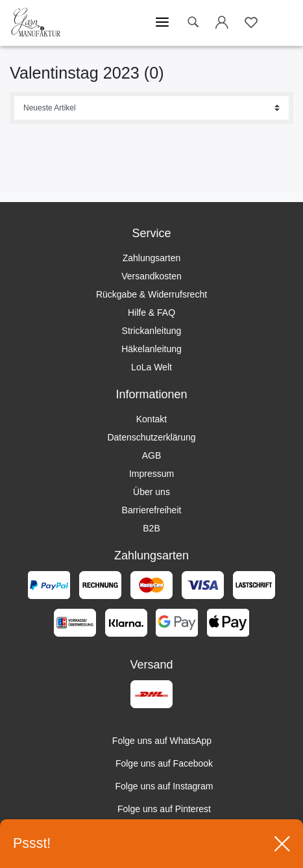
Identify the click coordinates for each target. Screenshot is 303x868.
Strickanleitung (152, 331)
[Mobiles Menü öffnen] (162, 23)
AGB (152, 455)
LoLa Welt (151, 367)
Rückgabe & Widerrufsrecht (151, 294)
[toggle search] (193, 22)
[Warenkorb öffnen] (280, 23)
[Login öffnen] (222, 25)
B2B (151, 528)
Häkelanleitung (151, 349)
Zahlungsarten (152, 258)
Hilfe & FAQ (151, 313)
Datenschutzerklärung (151, 437)
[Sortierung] (151, 108)
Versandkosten (151, 276)
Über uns (151, 492)
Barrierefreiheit (152, 510)
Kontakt (151, 419)
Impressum (151, 474)
